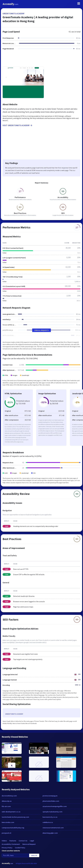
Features (13, 841)
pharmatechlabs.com (51, 801)
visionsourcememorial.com (53, 828)
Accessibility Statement (11, 844)
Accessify (10, 4)
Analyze (34, 855)
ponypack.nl (6, 833)
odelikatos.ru (48, 822)
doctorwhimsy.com (9, 796)
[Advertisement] (41, 59)
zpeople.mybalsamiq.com (52, 812)
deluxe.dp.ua (7, 801)
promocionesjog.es (50, 796)
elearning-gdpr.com (50, 833)
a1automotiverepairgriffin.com (55, 806)
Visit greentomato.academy (18, 125)
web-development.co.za (11, 812)
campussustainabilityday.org (13, 828)
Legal (32, 841)
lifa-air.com (6, 806)
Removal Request (29, 844)
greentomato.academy (14, 14)
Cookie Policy (20, 848)
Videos (4, 841)
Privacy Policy (7, 848)
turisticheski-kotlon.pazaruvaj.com (15, 817)
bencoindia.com (8, 822)
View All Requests (42, 330)
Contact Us (23, 841)
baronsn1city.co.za (50, 817)
